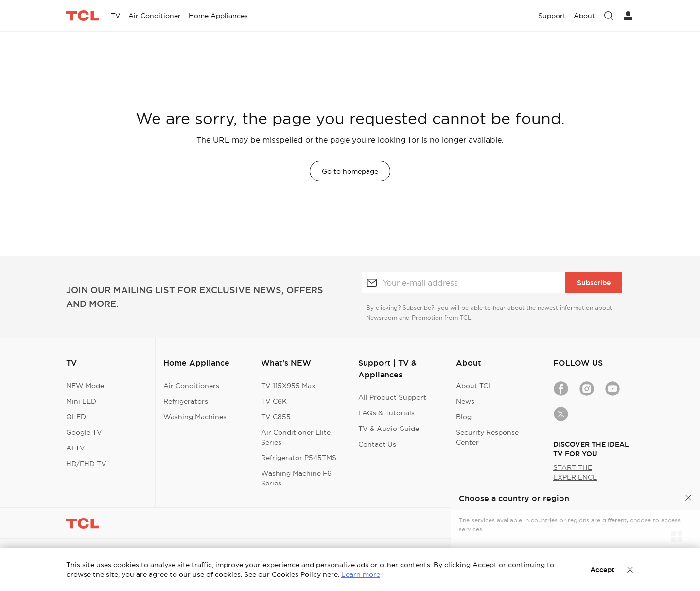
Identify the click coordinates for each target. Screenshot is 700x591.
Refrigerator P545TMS (299, 458)
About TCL (474, 386)
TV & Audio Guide (389, 429)
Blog (464, 417)
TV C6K (274, 401)
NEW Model (86, 386)
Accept (602, 570)
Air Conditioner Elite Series (296, 437)
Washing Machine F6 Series (296, 478)
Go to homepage (350, 171)
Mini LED (81, 401)
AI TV (76, 448)
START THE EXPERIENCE (575, 472)
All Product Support (392, 397)
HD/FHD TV (86, 464)
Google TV (84, 432)
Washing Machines (195, 417)
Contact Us (377, 444)
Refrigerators (186, 401)
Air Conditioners (191, 386)
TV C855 (276, 417)
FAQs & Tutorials (386, 413)
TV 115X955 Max (288, 386)
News (465, 401)
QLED (76, 417)
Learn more (361, 574)
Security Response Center (487, 437)
